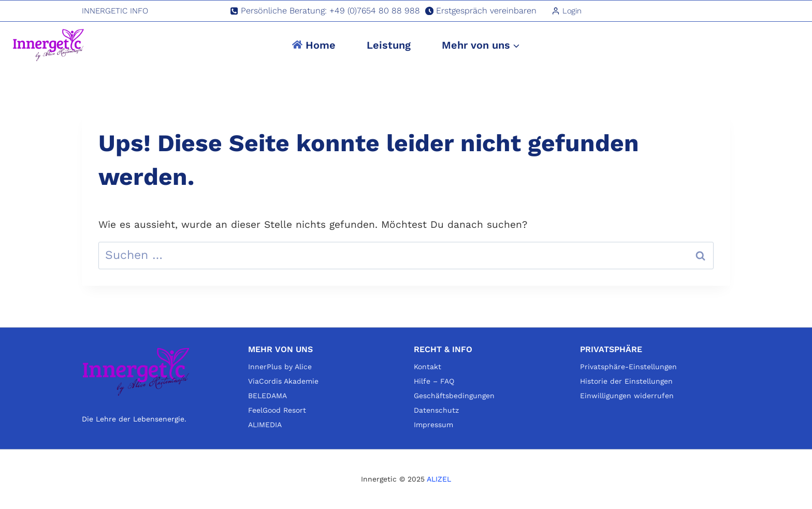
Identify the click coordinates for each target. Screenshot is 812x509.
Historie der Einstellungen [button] (626, 381)
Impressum (433, 425)
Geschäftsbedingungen (454, 396)
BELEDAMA (267, 396)
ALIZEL (439, 479)
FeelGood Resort (277, 410)
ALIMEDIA (265, 425)
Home (314, 45)
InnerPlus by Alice (280, 367)
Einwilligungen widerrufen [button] (627, 396)
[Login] (567, 11)
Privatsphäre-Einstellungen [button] (628, 367)
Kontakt (427, 367)
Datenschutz (436, 410)
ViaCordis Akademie (283, 381)
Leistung (389, 45)
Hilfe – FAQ (434, 381)
